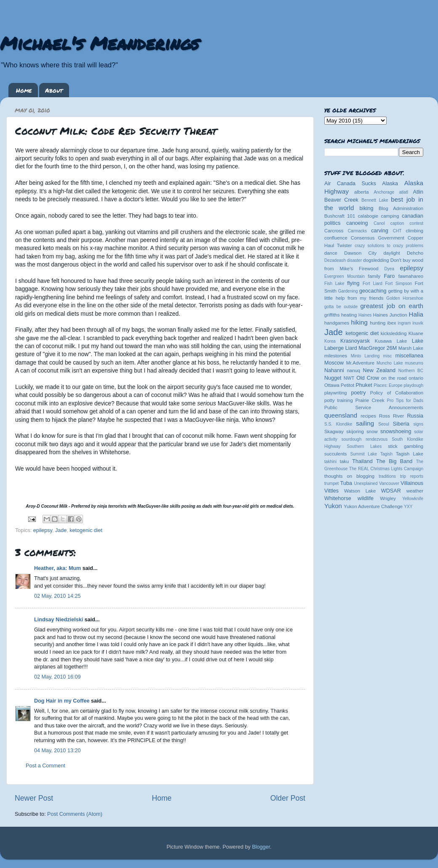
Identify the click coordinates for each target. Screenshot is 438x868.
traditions (387, 476)
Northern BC (411, 371)
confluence (336, 238)
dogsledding (376, 260)
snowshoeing (396, 431)
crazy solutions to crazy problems (389, 246)
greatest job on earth (392, 306)
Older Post (288, 798)
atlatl (404, 192)
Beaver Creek (341, 200)
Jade (61, 530)
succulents (336, 454)
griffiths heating (341, 315)
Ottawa (332, 385)
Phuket (364, 385)
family (374, 276)
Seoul (384, 424)
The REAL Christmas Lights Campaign (386, 469)
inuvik (418, 323)
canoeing (357, 223)
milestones (336, 356)
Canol (379, 223)
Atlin (418, 192)
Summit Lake (364, 454)
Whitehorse (338, 498)
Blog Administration (401, 208)
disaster (354, 260)
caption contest (407, 223)
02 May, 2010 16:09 (57, 677)
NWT (349, 378)
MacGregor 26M (378, 348)
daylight (391, 253)
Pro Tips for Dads (405, 401)
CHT (397, 231)
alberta (362, 192)
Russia (415, 416)
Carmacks (357, 231)
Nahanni (334, 370)
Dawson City (360, 253)
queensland (341, 415)
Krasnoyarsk (355, 341)
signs (418, 424)
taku (344, 461)
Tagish (386, 454)
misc (388, 356)
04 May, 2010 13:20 (57, 751)
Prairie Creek (370, 400)
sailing (365, 423)
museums (414, 363)
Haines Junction (390, 315)
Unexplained (366, 483)
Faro (389, 276)
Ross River (391, 416)
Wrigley (388, 498)
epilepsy (43, 530)
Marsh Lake (411, 348)
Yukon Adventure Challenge (373, 506)
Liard (351, 348)
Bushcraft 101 (340, 216)
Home (24, 90)
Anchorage (384, 192)
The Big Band (394, 461)
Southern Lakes (365, 446)
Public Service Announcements (374, 407)
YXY (408, 507)
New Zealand (379, 370)
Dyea (390, 269)
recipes (368, 416)
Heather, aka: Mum (57, 568)
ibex (392, 323)
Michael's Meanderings (99, 43)
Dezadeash (335, 260)
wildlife (366, 498)
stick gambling (406, 446)
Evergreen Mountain (345, 276)
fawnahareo (411, 276)
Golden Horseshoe (405, 298)
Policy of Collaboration (397, 393)
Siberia (401, 424)
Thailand (362, 461)
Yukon (333, 506)
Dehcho (415, 253)
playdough (413, 385)
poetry (358, 393)
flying (353, 283)
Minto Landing (365, 356)
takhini (330, 462)
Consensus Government (378, 238)
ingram (405, 323)
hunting (378, 323)
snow (372, 431)
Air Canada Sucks (350, 184)
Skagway (334, 431)
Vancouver (389, 483)
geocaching (373, 291)
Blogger (261, 847)
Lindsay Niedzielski (59, 620)
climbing (414, 231)
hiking (359, 322)
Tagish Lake (410, 454)
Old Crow (368, 378)
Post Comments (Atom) (75, 814)
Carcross (334, 231)
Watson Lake (360, 491)
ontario (416, 378)
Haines (365, 315)
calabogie (368, 216)
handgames (337, 323)
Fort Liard (373, 284)
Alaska (390, 184)
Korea (330, 341)
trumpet (331, 483)
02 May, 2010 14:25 (57, 596)
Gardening (348, 291)
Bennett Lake (375, 200)
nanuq (354, 370)
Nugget (333, 378)
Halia (416, 314)
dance (331, 253)
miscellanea (409, 356)
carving (380, 231)
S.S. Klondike (338, 424)
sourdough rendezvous (365, 439)
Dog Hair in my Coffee (62, 701)
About (54, 90)
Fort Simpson (398, 284)
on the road (394, 378)
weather (415, 491)
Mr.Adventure (360, 363)
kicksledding (394, 333)
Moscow (334, 363)
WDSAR (391, 491)
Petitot (347, 385)
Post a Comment (45, 766)
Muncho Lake (390, 363)
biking (367, 208)
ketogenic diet (86, 530)
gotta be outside (341, 307)
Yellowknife (413, 499)
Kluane (416, 333)
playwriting (336, 393)
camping (390, 216)
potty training (339, 400)
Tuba (346, 483)
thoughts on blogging (349, 476)
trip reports (412, 476)
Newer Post (34, 798)
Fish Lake (334, 284)
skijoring (355, 431)
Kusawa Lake (391, 341)
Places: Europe (388, 385)
